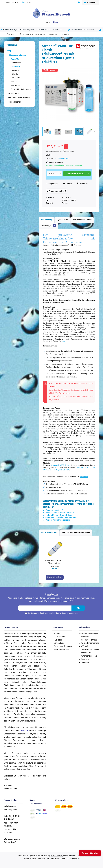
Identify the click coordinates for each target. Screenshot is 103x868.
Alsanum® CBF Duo (60, 465)
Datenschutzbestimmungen (41, 613)
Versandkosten (57, 856)
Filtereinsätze (15, 78)
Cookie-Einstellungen (89, 633)
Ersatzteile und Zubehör (19, 98)
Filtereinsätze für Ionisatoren (21, 89)
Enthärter (14, 82)
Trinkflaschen (15, 102)
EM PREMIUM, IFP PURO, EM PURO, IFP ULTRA (69, 469)
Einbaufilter (16, 67)
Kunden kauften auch (49, 533)
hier (63, 341)
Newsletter (85, 637)
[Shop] (55, 22)
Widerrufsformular (61, 649)
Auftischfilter (16, 63)
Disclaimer (85, 659)
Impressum (85, 662)
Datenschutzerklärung (90, 643)
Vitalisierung (15, 85)
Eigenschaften (62, 220)
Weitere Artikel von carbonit (57, 520)
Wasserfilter (15, 59)
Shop (9, 51)
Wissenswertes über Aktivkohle (58, 513)
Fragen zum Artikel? (57, 191)
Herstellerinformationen (82, 220)
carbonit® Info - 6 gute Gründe (58, 515)
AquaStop (84, 477)
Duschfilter (15, 70)
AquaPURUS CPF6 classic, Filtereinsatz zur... (55, 562)
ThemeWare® (74, 859)
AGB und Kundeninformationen (90, 648)
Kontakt (57, 633)
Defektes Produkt (61, 637)
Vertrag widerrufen (90, 853)
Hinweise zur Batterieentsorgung (89, 654)
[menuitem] (90, 3)
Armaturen (14, 93)
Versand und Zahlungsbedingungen (63, 645)
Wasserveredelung (17, 55)
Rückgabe (58, 640)
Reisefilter (15, 74)
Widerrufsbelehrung (89, 640)
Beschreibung (46, 220)
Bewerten (82, 184)
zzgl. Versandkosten (61, 158)
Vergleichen (52, 184)
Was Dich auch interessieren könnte (76, 533)
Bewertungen (48, 226)
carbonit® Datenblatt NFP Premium (60, 517)
